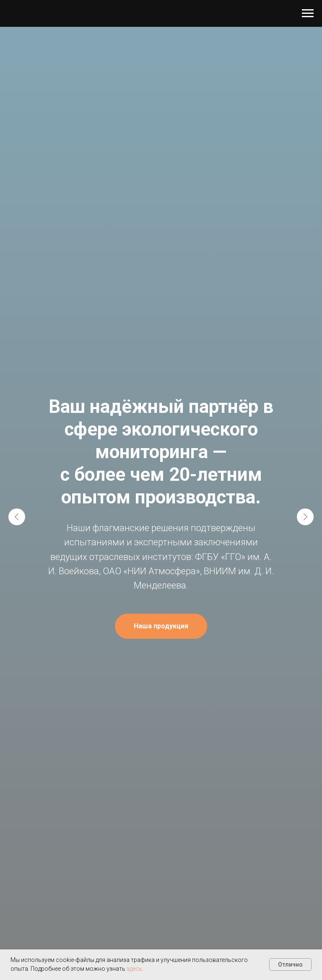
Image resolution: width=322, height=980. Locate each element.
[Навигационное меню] (308, 13)
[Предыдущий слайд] (17, 517)
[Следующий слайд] (305, 517)
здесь (134, 969)
